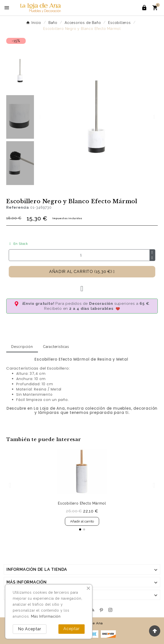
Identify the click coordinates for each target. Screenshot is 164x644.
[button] (40, 117)
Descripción (22, 347)
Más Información (46, 616)
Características (56, 347)
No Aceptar (30, 629)
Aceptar (72, 629)
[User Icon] (144, 8)
